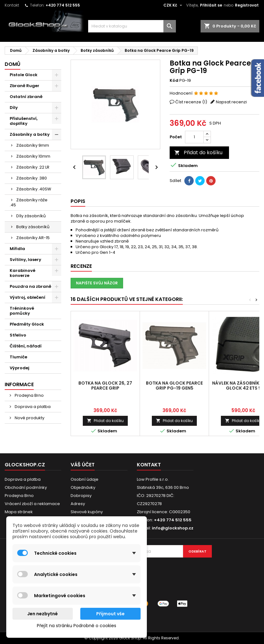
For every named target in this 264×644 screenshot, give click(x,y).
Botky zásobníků (33, 227)
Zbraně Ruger (25, 86)
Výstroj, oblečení (27, 297)
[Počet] (194, 137)
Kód (174, 81)
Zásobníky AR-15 (33, 238)
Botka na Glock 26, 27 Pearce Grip (105, 386)
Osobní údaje (85, 479)
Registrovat (247, 5)
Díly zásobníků (31, 216)
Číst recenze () (191, 102)
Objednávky (83, 487)
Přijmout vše (110, 614)
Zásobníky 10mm (33, 156)
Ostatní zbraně (26, 97)
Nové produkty (29, 418)
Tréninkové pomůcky (22, 311)
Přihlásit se (211, 5)
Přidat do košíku (198, 152)
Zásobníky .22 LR (33, 167)
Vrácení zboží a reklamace (32, 504)
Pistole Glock (24, 75)
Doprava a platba (32, 407)
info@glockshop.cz (173, 528)
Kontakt (12, 5)
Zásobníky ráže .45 (29, 202)
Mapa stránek (19, 512)
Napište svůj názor (97, 283)
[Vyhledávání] (132, 26)
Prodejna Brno (29, 395)
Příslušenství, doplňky (24, 121)
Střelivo (18, 335)
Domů (12, 64)
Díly (14, 108)
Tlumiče (18, 357)
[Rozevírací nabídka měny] (174, 5)
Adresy (78, 504)
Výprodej (20, 368)
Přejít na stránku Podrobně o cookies (77, 626)
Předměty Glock (27, 324)
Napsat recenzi (231, 102)
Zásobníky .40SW (34, 189)
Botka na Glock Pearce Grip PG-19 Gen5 (174, 386)
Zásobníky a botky (30, 134)
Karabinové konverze (22, 273)
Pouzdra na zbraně (30, 286)
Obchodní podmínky (26, 487)
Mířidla (17, 249)
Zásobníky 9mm (33, 145)
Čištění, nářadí (26, 346)
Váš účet (83, 465)
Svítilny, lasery (25, 260)
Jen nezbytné (42, 614)
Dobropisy (81, 496)
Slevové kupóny (87, 512)
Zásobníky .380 (32, 178)
